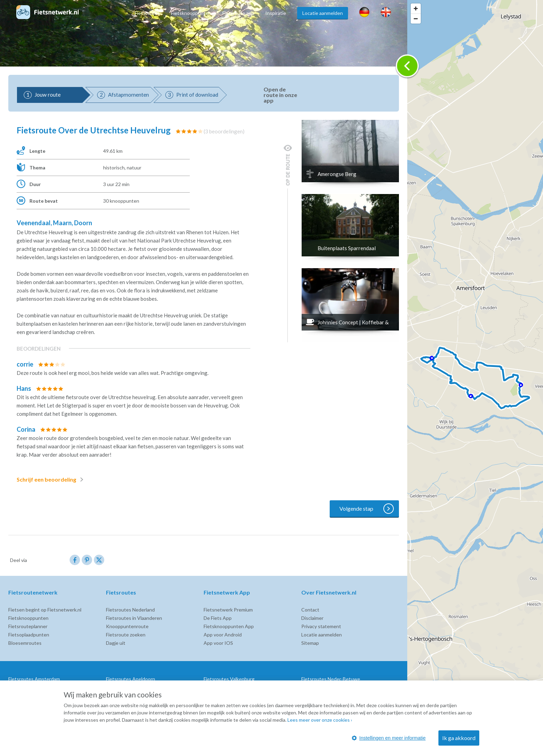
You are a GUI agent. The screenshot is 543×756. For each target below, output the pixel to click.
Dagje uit (116, 643)
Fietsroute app (238, 13)
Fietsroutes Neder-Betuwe (331, 679)
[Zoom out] (416, 19)
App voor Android (223, 635)
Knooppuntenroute (127, 626)
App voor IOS (218, 643)
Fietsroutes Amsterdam (34, 679)
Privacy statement (321, 626)
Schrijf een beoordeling (51, 480)
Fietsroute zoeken (126, 635)
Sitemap (310, 643)
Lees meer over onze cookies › (320, 720)
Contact (310, 610)
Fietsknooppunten (191, 13)
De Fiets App (218, 618)
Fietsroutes (147, 13)
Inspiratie (276, 13)
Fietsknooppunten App (229, 626)
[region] (475, 378)
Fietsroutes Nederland (130, 610)
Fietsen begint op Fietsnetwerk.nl (45, 610)
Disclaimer (312, 618)
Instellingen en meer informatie (389, 738)
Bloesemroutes (25, 643)
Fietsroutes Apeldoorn (131, 679)
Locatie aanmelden (323, 13)
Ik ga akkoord (459, 738)
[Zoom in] (416, 8)
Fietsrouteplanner (28, 626)
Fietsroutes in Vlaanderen (134, 618)
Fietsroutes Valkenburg (229, 679)
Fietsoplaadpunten (29, 635)
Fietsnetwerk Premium (228, 610)
